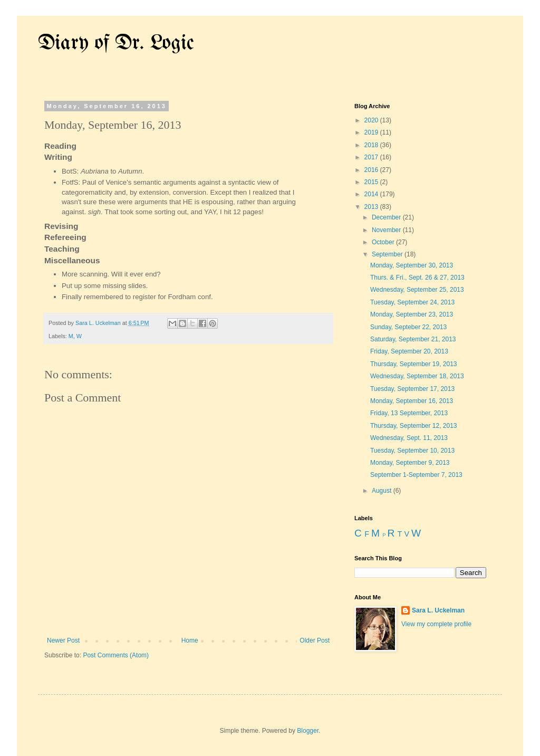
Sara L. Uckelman (438, 610)
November (387, 230)
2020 (372, 120)
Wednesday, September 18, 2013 (417, 376)
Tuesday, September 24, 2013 (412, 302)
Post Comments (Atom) (116, 655)
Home (190, 640)
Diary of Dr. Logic (116, 44)
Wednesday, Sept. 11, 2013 (409, 438)
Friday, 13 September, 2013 (409, 413)
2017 (372, 157)
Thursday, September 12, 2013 (414, 426)
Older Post (315, 640)
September (388, 254)
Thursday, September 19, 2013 (414, 364)
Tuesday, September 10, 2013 (412, 451)
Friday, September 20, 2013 (409, 351)
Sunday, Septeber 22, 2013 (408, 327)
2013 (372, 207)
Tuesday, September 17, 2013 (412, 389)
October (384, 242)
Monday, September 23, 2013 (412, 314)
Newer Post (63, 640)
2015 (372, 182)
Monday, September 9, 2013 (410, 463)
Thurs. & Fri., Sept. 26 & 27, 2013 (417, 277)
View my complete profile (436, 624)
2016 (372, 170)
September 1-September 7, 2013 (416, 475)
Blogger (308, 731)
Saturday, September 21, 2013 (413, 339)
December (387, 217)
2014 (372, 194)
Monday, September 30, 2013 (412, 265)
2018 (372, 145)
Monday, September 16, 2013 (412, 401)
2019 (372, 132)
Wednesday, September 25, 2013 (417, 290)
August (383, 491)
